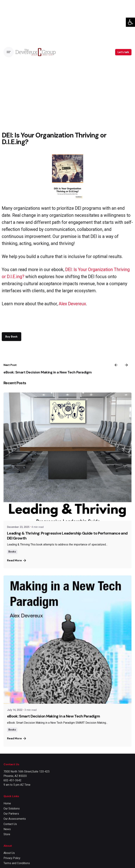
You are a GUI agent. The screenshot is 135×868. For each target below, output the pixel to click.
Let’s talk (123, 52)
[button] (130, 22)
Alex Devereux (72, 304)
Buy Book (11, 337)
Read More (17, 560)
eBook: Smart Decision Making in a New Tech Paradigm (48, 372)
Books (12, 552)
